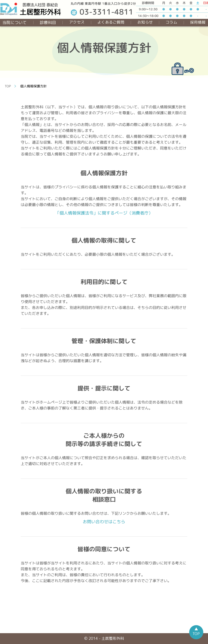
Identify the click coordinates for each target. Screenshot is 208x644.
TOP (8, 86)
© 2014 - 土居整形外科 (104, 638)
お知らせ (145, 22)
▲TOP (196, 631)
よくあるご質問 (111, 22)
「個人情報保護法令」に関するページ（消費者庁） (104, 213)
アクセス (77, 22)
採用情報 (198, 22)
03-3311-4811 (102, 12)
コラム (171, 22)
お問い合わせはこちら (104, 522)
